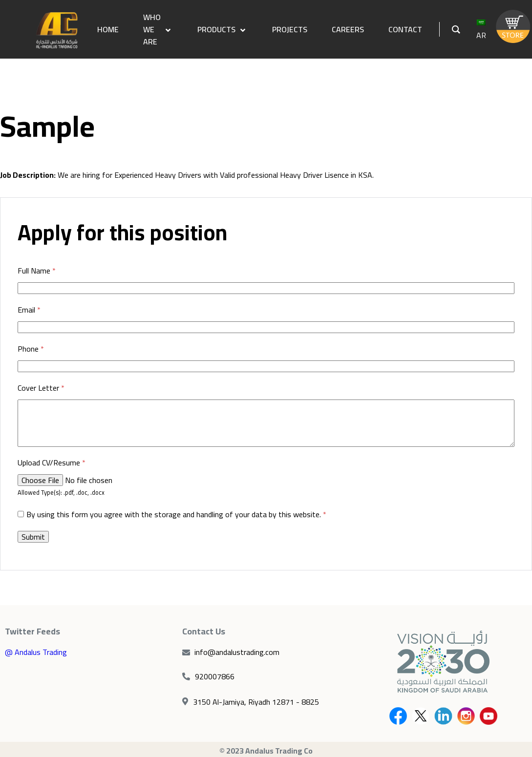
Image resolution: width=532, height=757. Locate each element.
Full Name (37, 271)
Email (29, 310)
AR (481, 31)
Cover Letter (41, 388)
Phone (31, 349)
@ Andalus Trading (36, 652)
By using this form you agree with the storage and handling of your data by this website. (176, 514)
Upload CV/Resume (52, 463)
